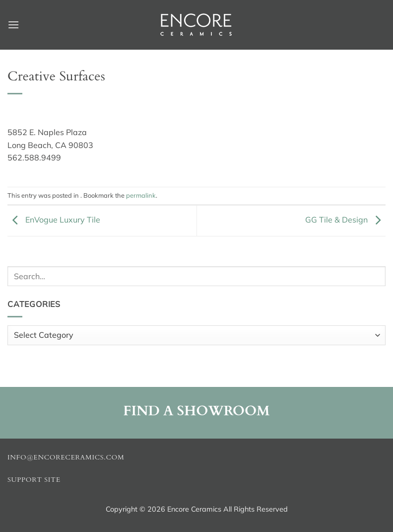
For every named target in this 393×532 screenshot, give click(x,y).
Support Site (34, 480)
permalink (141, 195)
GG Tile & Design (345, 220)
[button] (13, 25)
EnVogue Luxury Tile (54, 220)
